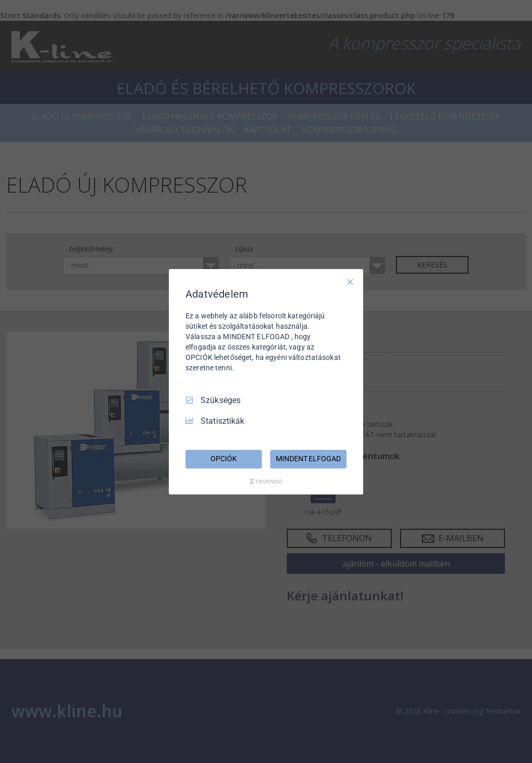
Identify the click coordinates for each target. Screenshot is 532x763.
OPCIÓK (223, 459)
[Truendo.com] (266, 481)
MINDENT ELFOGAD (308, 459)
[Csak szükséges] (350, 282)
